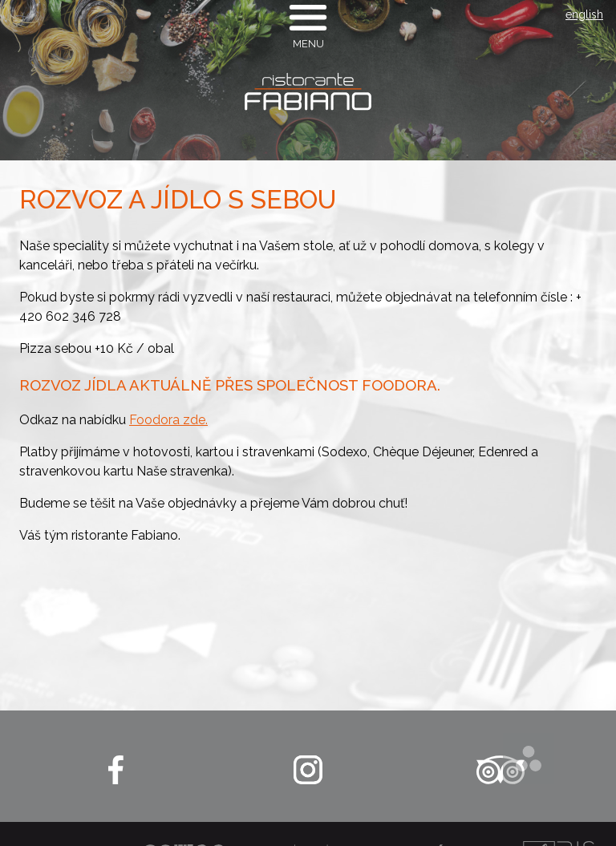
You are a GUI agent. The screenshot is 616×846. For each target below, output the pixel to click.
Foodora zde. (168, 420)
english (584, 14)
